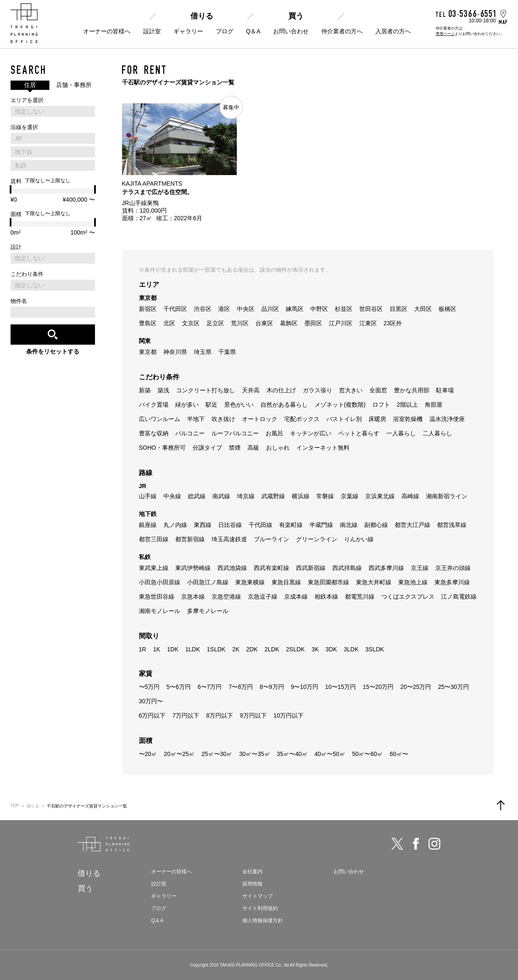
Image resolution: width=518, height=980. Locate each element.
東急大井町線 (374, 582)
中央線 (172, 496)
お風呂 (274, 433)
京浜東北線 (380, 496)
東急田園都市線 (328, 582)
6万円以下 (152, 715)
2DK (252, 649)
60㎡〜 (399, 754)
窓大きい (351, 390)
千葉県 (227, 352)
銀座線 (148, 525)
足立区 (215, 323)
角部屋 (434, 405)
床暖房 (377, 419)
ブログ (225, 31)
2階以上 (407, 405)
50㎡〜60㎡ (367, 754)
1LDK (193, 649)
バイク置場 (154, 405)
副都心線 (376, 525)
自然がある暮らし (284, 405)
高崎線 (410, 496)
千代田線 (260, 525)
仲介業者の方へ (342, 31)
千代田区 (175, 309)
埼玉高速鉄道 (229, 539)
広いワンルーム (160, 419)
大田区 (423, 309)
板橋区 (447, 309)
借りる (202, 16)
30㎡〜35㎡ (254, 754)
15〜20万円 (378, 687)
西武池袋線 (232, 568)
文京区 (191, 323)
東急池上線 (413, 582)
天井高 (251, 390)
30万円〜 (151, 701)
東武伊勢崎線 (193, 568)
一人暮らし (401, 433)
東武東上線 (154, 568)
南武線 (221, 496)
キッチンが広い (311, 433)
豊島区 (148, 323)
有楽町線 (291, 525)
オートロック (260, 419)
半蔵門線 (321, 525)
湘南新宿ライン (447, 496)
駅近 (212, 405)
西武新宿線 (311, 568)
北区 (169, 323)
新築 (145, 390)
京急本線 (193, 597)
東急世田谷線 (157, 597)
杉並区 (344, 309)
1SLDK (216, 649)
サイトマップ (258, 896)
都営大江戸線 (412, 525)
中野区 (319, 309)
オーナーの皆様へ (107, 31)
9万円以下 (253, 715)
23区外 (393, 323)
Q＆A (253, 31)
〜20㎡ (148, 754)
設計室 (152, 31)
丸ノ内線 (175, 525)
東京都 (148, 352)
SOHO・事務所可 (162, 448)
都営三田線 (154, 539)
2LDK (272, 649)
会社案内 (252, 872)
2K (236, 649)
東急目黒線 (286, 582)
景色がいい (239, 405)
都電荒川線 (360, 597)
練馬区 (295, 309)
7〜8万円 (241, 687)
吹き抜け (223, 419)
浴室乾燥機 (408, 419)
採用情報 (252, 884)
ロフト (381, 405)
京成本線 (296, 597)
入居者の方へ (393, 31)
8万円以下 (220, 715)
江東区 (368, 323)
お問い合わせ (291, 31)
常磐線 (325, 496)
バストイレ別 (344, 419)
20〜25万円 (416, 687)
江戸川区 (341, 323)
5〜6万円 (179, 687)
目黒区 (399, 309)
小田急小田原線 (160, 582)
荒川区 (240, 323)
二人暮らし (437, 433)
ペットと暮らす (359, 433)
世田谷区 (371, 309)
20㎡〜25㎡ (179, 754)
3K (315, 649)
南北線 (349, 525)
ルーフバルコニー (235, 433)
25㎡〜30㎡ (217, 754)
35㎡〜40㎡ (292, 754)
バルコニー (190, 433)
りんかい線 (359, 539)
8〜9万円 (272, 687)
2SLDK (296, 649)
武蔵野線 (273, 496)
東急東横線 (250, 582)
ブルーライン (271, 539)
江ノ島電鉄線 (459, 597)
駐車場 (445, 390)
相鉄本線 (326, 597)
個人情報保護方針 (263, 921)
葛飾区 (289, 323)
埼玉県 (203, 352)
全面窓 (378, 390)
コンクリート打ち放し (206, 390)
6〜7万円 (210, 687)
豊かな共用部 (412, 390)
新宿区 (148, 309)
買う (296, 16)
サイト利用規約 (260, 908)
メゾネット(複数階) (340, 405)
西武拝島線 (347, 568)
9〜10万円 (305, 687)
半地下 (196, 419)
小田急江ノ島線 (208, 582)
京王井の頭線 (453, 568)
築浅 (163, 390)
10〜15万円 (340, 687)
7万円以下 (186, 715)
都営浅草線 (452, 525)
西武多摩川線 (386, 568)
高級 (253, 448)
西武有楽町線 (271, 568)
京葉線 (350, 496)
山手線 (148, 496)
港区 (224, 309)
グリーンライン (317, 539)
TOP (15, 806)
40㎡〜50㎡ (330, 754)
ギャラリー (188, 31)
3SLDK (374, 649)
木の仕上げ (281, 390)
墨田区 (313, 323)
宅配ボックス (302, 419)
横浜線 (301, 496)
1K (156, 649)
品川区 (270, 309)
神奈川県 (175, 352)
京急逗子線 (263, 597)
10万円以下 (289, 715)
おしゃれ (278, 448)
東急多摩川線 (452, 582)
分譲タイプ (207, 448)
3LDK (351, 649)
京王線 (420, 568)
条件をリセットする (53, 351)
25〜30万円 (453, 687)
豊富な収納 (154, 433)
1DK (173, 649)
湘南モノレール (160, 611)
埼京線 (246, 496)
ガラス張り (317, 390)
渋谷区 (203, 309)
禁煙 (235, 448)
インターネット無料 (323, 448)
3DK (331, 649)
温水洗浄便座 (447, 419)
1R (143, 649)
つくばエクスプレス (408, 597)
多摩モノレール (208, 611)
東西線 (203, 525)
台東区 (264, 323)
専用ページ (445, 34)
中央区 (246, 309)
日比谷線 (230, 525)
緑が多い (187, 405)
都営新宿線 (190, 539)
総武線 (197, 496)
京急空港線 (226, 597)
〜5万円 (149, 687)
